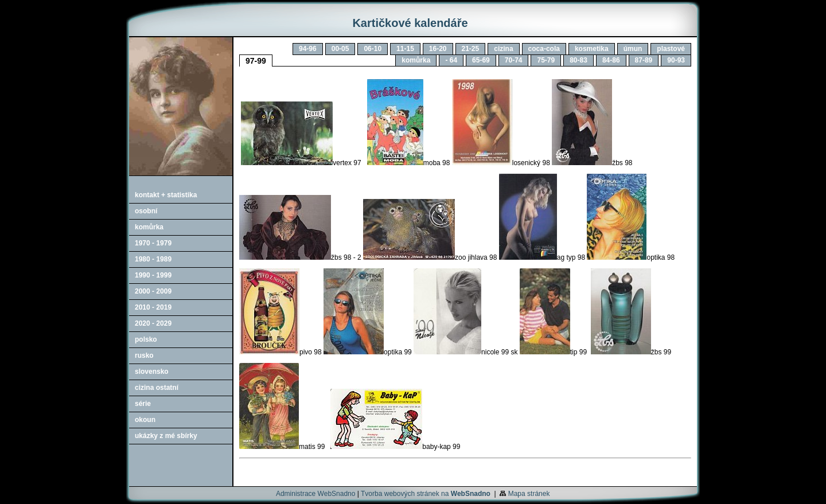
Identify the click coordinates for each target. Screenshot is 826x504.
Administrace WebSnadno (316, 494)
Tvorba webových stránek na (426, 494)
